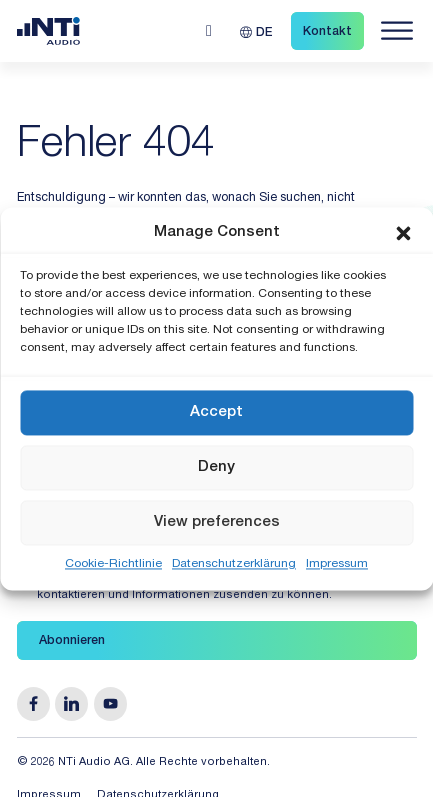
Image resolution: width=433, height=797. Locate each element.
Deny (216, 467)
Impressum (337, 564)
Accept (216, 412)
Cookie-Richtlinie (113, 564)
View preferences (217, 522)
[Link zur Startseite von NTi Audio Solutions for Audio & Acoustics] (49, 31)
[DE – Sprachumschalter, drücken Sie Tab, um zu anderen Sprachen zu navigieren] (256, 31)
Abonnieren (72, 641)
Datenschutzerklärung (234, 564)
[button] (403, 233)
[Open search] (209, 31)
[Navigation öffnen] (397, 31)
